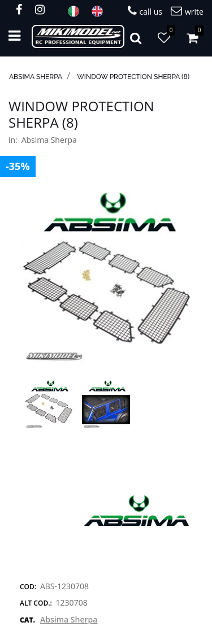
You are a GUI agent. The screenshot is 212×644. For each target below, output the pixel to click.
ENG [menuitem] (101, 11)
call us (145, 11)
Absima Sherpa (36, 77)
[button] (106, 277)
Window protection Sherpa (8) (133, 77)
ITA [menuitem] (77, 11)
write (187, 11)
